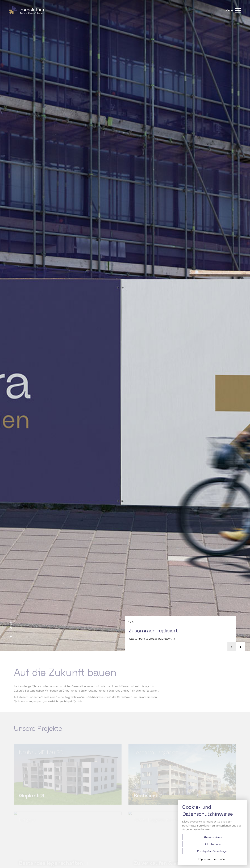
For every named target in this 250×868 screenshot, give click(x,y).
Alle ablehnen (213, 844)
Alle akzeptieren (213, 837)
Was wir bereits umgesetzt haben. (150, 639)
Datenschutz (220, 859)
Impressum (205, 859)
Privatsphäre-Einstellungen (213, 851)
